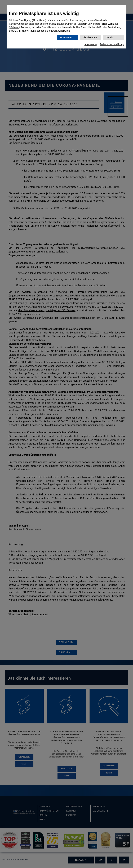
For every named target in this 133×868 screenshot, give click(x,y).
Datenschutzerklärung (112, 44)
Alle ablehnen (90, 38)
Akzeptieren (66, 38)
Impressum (91, 44)
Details (109, 38)
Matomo (14, 27)
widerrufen (64, 31)
